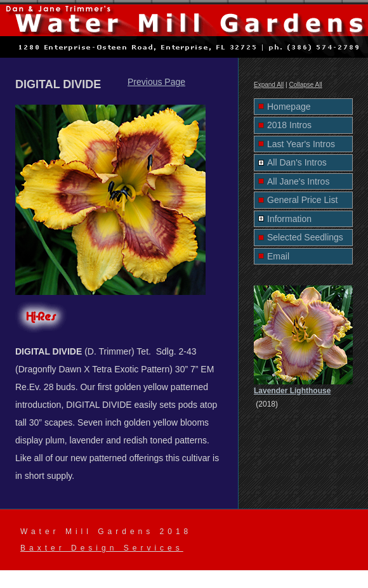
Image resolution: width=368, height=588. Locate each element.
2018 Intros (289, 125)
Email (278, 256)
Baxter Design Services (102, 548)
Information (289, 219)
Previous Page (156, 82)
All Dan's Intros (297, 162)
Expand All (269, 85)
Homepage (289, 107)
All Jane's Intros (298, 181)
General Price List (302, 200)
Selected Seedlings (305, 237)
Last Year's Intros (301, 144)
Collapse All (305, 85)
